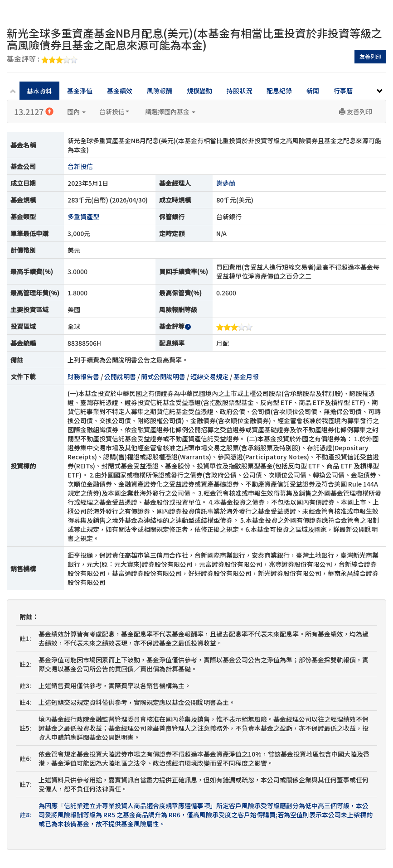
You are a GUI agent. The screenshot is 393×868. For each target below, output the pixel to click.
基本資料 (39, 91)
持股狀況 (239, 91)
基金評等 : (42, 59)
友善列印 (370, 56)
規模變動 (199, 91)
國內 (76, 111)
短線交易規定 (209, 376)
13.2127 (34, 111)
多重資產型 (83, 217)
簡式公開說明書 (163, 376)
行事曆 (343, 91)
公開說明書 (120, 376)
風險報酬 (160, 91)
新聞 (313, 91)
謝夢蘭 (226, 183)
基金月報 (246, 376)
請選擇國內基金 (170, 111)
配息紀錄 (279, 91)
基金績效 (120, 91)
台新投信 (114, 111)
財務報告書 (83, 376)
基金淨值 (80, 91)
